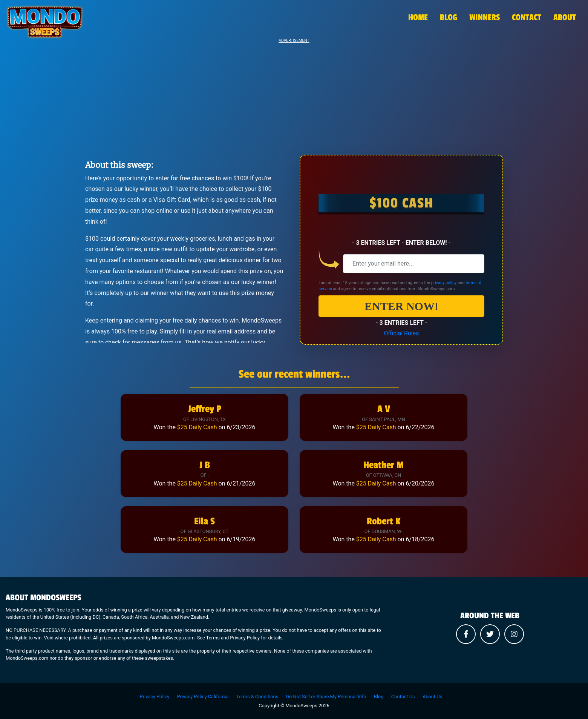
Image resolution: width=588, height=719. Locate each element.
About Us (432, 697)
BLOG (449, 17)
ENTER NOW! (401, 306)
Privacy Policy (155, 697)
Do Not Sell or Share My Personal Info (326, 697)
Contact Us (403, 697)
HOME (418, 17)
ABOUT (565, 17)
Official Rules (402, 333)
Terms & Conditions (257, 697)
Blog (379, 697)
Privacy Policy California (203, 697)
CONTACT (527, 17)
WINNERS (485, 17)
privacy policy (444, 283)
